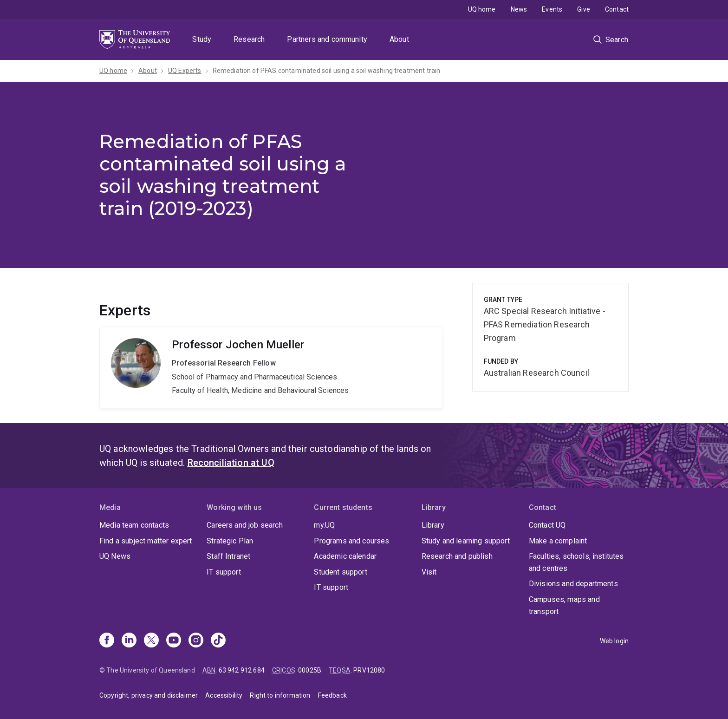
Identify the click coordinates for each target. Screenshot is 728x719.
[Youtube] (174, 641)
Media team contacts (134, 525)
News (519, 9)
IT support (224, 572)
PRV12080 (369, 670)
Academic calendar (345, 556)
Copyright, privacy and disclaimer (149, 695)
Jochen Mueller (271, 367)
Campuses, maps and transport (564, 605)
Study (202, 39)
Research (249, 39)
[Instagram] (196, 641)
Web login (614, 641)
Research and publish (457, 556)
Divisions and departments (573, 584)
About (399, 39)
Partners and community (327, 39)
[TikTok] (218, 641)
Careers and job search (245, 525)
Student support (340, 572)
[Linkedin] (129, 641)
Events (552, 9)
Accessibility (224, 695)
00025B (310, 670)
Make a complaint (558, 541)
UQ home (482, 9)
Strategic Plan (230, 541)
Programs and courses (351, 541)
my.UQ (324, 525)
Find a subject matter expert (146, 541)
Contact (617, 9)
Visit (429, 572)
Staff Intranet (228, 556)
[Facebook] (107, 641)
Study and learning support (466, 541)
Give (584, 9)
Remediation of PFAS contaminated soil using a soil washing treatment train (327, 71)
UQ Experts (185, 71)
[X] (151, 641)
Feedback (332, 695)
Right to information (280, 695)
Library (433, 525)
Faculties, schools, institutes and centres (576, 562)
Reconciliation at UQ (231, 463)
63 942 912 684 (242, 670)
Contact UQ (547, 525)
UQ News (115, 556)
